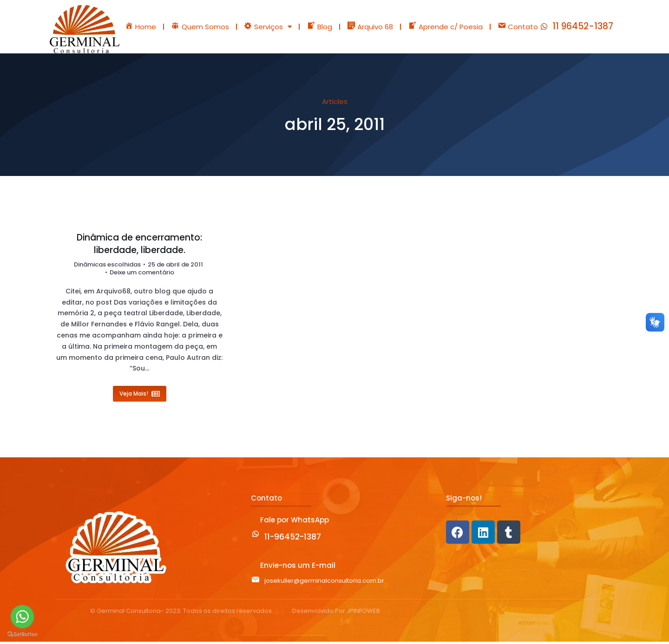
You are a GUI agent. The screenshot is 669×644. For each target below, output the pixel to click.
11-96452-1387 (293, 539)
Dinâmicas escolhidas (107, 267)
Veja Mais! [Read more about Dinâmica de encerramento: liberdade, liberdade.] (140, 396)
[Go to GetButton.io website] (22, 634)
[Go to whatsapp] (22, 617)
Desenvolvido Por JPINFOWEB (336, 614)
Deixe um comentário (142, 275)
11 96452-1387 (583, 28)
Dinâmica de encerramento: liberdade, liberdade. (139, 246)
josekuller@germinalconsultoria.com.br (324, 583)
